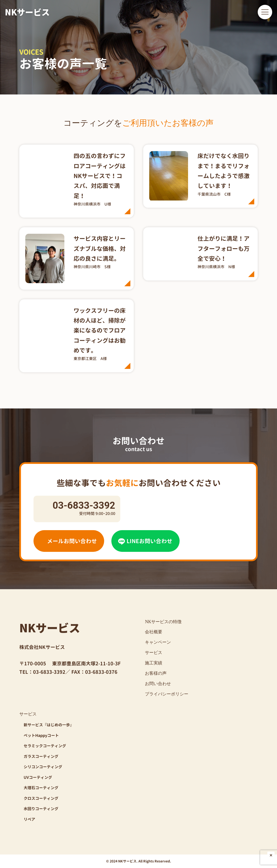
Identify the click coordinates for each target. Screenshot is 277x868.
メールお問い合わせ (68, 541)
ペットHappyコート (41, 735)
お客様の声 (156, 673)
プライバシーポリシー (167, 694)
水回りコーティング (41, 809)
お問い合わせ (158, 684)
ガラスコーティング (41, 756)
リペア (29, 819)
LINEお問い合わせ (144, 541)
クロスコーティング (41, 798)
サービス (154, 653)
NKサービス (27, 12)
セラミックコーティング (45, 746)
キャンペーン (158, 642)
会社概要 (154, 632)
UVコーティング (38, 777)
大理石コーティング (41, 788)
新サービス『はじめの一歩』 (49, 725)
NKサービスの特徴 (163, 622)
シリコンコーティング (43, 767)
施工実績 (154, 663)
